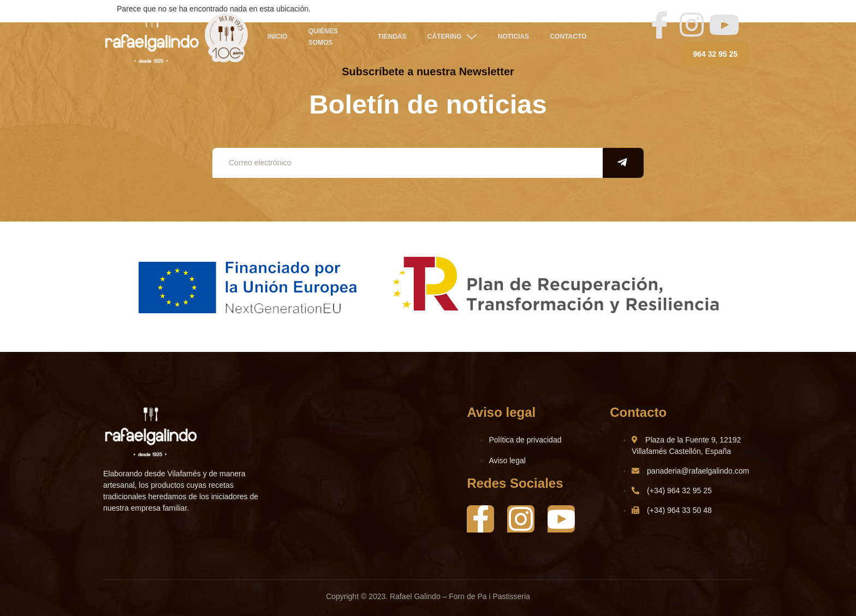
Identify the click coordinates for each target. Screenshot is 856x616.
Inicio (276, 38)
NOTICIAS (512, 38)
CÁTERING (451, 37)
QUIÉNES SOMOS (321, 37)
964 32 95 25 (715, 54)
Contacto (567, 38)
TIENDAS (391, 38)
